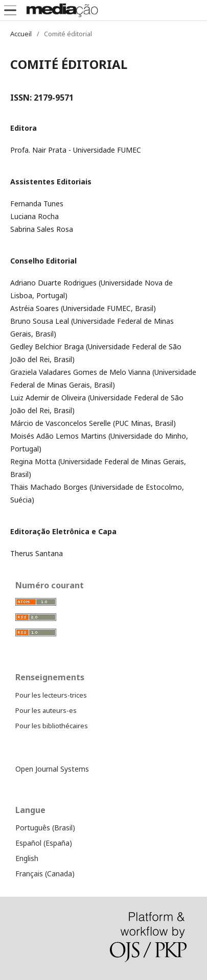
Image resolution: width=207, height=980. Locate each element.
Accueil (21, 34)
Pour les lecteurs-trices (51, 695)
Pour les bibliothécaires (52, 726)
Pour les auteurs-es (46, 710)
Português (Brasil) (45, 828)
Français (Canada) (45, 874)
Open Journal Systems (52, 769)
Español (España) (44, 843)
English (27, 858)
